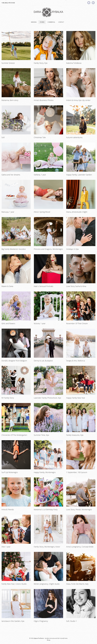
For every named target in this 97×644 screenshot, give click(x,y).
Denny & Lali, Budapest (43, 361)
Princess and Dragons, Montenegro (48, 249)
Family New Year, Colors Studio (14, 584)
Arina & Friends (8, 509)
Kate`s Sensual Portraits (43, 286)
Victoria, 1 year (40, 323)
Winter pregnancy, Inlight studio (47, 584)
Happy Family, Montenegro (45, 472)
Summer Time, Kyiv (41, 435)
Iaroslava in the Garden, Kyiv (13, 621)
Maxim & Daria (7, 286)
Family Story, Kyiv (41, 63)
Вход (49, 640)
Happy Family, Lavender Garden (79, 175)
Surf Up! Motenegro (10, 472)
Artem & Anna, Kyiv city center (78, 100)
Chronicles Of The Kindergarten (14, 435)
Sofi (3, 137)
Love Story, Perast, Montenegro (79, 509)
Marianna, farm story (10, 100)
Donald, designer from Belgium (14, 361)
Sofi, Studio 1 (71, 621)
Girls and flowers (8, 323)
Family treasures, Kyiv (75, 435)
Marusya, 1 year (8, 212)
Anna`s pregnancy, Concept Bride (80, 547)
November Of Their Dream (77, 323)
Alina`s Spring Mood (42, 212)
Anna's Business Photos (44, 100)
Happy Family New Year (76, 398)
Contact (61, 22)
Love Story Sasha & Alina (76, 286)
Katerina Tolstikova (74, 63)
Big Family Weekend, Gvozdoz (14, 249)
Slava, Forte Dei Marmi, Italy (77, 584)
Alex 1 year (6, 547)
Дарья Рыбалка (39, 638)
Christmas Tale (40, 137)
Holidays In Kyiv (72, 249)
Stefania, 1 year (40, 175)
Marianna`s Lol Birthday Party (46, 509)
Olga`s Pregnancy (41, 621)
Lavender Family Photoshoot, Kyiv (47, 398)
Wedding (34, 22)
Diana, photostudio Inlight (77, 212)
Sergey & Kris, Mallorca (75, 361)
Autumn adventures (74, 137)
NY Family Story (8, 398)
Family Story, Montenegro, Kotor (47, 547)
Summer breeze (8, 63)
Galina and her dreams (11, 175)
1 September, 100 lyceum (77, 472)
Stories (42, 22)
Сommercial (51, 22)
